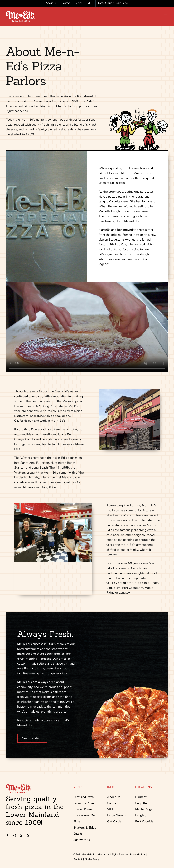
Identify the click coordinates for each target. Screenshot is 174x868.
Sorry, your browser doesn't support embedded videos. (87, 327)
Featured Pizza (83, 797)
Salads (78, 834)
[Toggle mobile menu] (166, 16)
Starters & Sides (85, 828)
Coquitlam (142, 803)
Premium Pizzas (84, 803)
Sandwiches (82, 840)
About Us (114, 797)
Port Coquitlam (146, 821)
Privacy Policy (138, 854)
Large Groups (117, 815)
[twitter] (21, 836)
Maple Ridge (144, 809)
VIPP (111, 809)
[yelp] (28, 836)
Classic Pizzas (83, 809)
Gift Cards (114, 821)
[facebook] (7, 836)
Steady (96, 859)
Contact (112, 803)
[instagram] (14, 836)
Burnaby (141, 797)
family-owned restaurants (56, 129)
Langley (141, 815)
